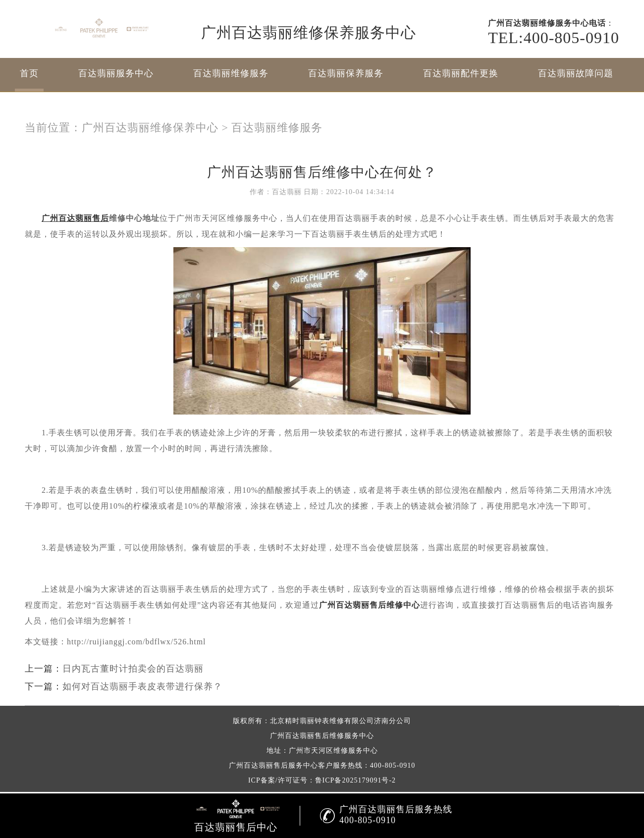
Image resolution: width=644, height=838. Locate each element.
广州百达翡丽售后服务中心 (273, 765)
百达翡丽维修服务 (231, 73)
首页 (29, 73)
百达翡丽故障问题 (576, 73)
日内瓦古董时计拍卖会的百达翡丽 (133, 669)
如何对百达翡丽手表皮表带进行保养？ (142, 686)
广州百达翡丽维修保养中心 (150, 128)
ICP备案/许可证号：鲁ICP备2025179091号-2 (322, 780)
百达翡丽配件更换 (461, 73)
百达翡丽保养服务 (346, 73)
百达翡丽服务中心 (116, 73)
